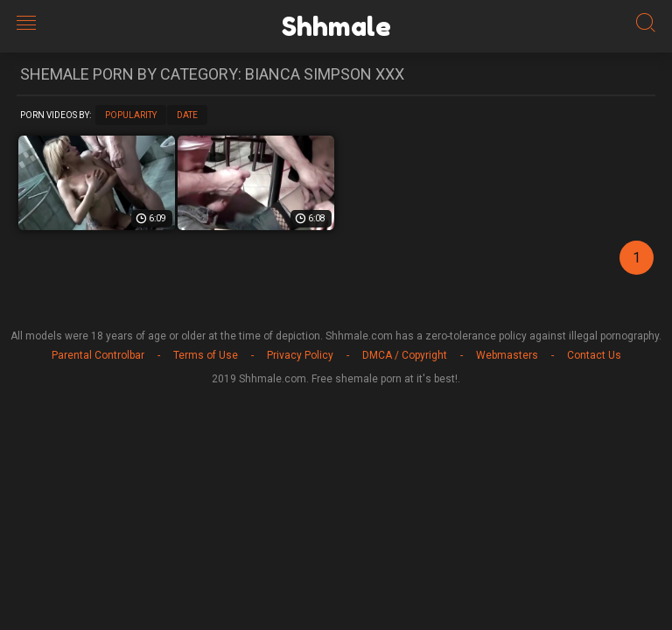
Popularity (131, 115)
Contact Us (594, 355)
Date (187, 115)
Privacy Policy (300, 355)
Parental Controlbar (98, 355)
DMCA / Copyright (405, 355)
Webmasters (507, 355)
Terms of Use (206, 355)
